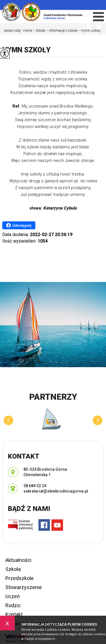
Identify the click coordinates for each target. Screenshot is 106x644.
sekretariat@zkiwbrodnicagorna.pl (88, 26)
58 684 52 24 (99, 26)
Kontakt (14, 614)
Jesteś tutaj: (13, 31)
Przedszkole (20, 578)
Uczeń (13, 596)
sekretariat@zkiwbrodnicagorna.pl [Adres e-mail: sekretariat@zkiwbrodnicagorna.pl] (56, 491)
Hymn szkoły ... (91, 31)
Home (28, 31)
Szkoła (39, 31)
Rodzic (13, 605)
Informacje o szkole (61, 31)
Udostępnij (19, 225)
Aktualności (18, 560)
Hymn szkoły (26, 50)
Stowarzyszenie (24, 587)
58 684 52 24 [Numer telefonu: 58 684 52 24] (35, 486)
